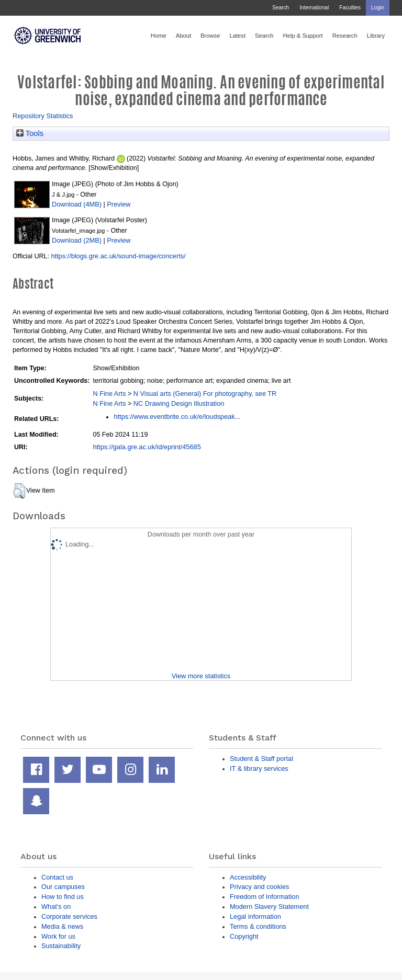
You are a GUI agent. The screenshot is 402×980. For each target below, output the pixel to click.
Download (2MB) (77, 240)
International (314, 8)
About (183, 36)
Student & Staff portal (261, 759)
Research (345, 36)
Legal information (255, 916)
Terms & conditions (258, 926)
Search (281, 8)
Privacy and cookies (259, 887)
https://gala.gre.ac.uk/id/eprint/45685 (147, 447)
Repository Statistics (43, 116)
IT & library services (259, 768)
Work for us (58, 936)
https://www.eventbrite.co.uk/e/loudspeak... (177, 417)
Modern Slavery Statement (269, 907)
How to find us (63, 897)
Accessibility (248, 877)
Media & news (62, 926)
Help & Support (303, 36)
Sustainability (61, 946)
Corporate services (69, 916)
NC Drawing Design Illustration (179, 403)
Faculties (350, 8)
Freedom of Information (265, 897)
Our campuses (63, 887)
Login (378, 8)
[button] (19, 491)
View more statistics (201, 676)
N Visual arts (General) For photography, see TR (205, 394)
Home (159, 36)
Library (376, 36)
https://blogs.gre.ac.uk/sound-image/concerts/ (118, 256)
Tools (30, 133)
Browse (210, 36)
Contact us (57, 877)
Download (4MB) (77, 204)
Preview (119, 204)
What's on (56, 907)
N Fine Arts (109, 394)
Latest (237, 36)
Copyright (244, 936)
